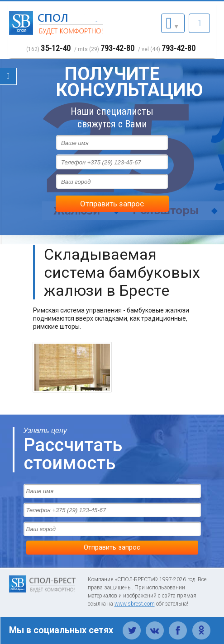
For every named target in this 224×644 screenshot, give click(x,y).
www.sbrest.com (135, 604)
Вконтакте (155, 625)
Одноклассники (201, 625)
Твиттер (132, 625)
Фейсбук (178, 625)
